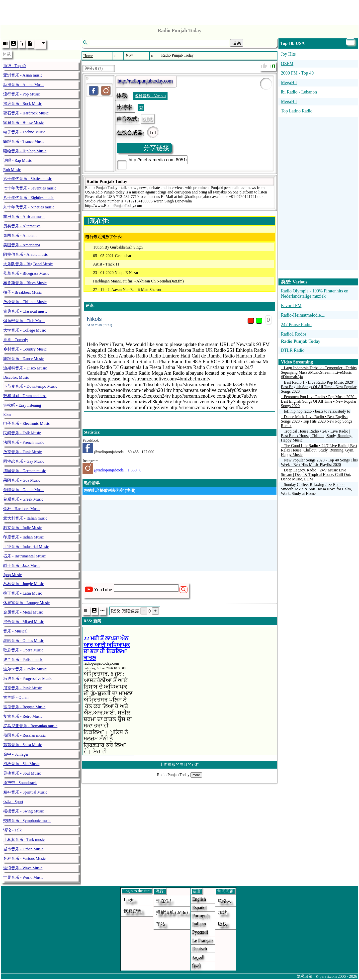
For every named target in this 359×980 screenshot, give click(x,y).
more (196, 775)
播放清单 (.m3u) (172, 912)
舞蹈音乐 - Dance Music (23, 359)
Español (199, 907)
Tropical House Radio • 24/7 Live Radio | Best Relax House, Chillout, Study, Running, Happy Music (317, 436)
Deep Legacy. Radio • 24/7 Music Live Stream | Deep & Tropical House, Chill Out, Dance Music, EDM (316, 475)
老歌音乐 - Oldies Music (24, 641)
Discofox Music (16, 377)
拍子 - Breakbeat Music (22, 292)
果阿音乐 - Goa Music (22, 480)
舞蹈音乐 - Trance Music (24, 141)
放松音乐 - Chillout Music (25, 302)
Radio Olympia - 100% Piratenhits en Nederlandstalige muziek (315, 294)
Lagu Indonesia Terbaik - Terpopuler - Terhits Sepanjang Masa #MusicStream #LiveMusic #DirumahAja (319, 372)
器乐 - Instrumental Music (24, 556)
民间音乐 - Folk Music (22, 433)
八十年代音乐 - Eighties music (29, 198)
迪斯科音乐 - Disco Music (25, 368)
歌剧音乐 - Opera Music (23, 650)
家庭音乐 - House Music (23, 123)
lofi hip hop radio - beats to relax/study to (317, 411)
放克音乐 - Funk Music (22, 452)
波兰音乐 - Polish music (23, 660)
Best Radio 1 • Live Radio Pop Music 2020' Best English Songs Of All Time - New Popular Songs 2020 (319, 387)
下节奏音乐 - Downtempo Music (30, 386)
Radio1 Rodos (294, 334)
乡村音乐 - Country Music (25, 349)
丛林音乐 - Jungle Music (24, 584)
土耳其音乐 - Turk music (24, 840)
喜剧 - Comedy (16, 340)
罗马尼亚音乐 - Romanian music (30, 726)
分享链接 (156, 148)
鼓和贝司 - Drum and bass (25, 396)
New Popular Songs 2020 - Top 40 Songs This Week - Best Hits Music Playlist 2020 (319, 462)
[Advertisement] (179, 11)
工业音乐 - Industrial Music (26, 547)
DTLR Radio (293, 350)
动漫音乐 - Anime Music (24, 85)
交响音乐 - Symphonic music (27, 821)
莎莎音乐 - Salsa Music (23, 745)
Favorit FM (291, 306)
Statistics (91, 432)
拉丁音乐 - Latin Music (23, 593)
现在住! (164, 901)
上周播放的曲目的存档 (179, 764)
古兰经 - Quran (16, 697)
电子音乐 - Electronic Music (27, 423)
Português (201, 916)
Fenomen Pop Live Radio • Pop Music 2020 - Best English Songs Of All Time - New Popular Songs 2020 (319, 401)
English (199, 899)
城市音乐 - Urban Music (23, 849)
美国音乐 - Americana (22, 245)
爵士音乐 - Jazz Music (22, 566)
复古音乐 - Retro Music (23, 716)
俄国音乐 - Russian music (24, 735)
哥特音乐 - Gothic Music (24, 490)
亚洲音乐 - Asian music (23, 75)
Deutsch (200, 949)
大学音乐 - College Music (25, 330)
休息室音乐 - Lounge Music (26, 603)
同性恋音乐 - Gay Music (24, 461)
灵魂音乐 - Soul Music (22, 773)
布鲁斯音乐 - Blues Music (25, 283)
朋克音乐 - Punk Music (22, 688)
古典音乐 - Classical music (25, 311)
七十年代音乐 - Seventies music (30, 188)
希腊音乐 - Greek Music (23, 499)
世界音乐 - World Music (23, 877)
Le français (203, 940)
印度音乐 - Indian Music (23, 537)
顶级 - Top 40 (14, 66)
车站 (161, 924)
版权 (222, 924)
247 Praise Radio (296, 325)
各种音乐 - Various (150, 96)
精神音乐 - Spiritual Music (25, 792)
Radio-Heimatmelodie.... (303, 315)
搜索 (237, 43)
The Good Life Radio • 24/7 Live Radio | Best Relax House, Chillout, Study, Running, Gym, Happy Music (319, 450)
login (129, 900)
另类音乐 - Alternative (22, 226)
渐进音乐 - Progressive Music (28, 678)
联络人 (225, 901)
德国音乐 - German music (25, 471)
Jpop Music (12, 575)
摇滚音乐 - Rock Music (23, 104)
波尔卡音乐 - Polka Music (25, 669)
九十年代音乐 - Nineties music (29, 207)
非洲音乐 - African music (24, 217)
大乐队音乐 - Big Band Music (28, 264)
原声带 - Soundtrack (20, 783)
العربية (198, 957)
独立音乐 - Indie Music (22, 528)
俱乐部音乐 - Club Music (24, 321)
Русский (200, 932)
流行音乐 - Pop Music (21, 94)
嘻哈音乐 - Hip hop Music (25, 151)
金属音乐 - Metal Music (23, 612)
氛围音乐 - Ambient (20, 235)
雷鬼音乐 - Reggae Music (24, 707)
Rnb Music (12, 170)
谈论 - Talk (12, 830)
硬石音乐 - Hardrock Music (26, 113)
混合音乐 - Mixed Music (24, 622)
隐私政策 (305, 976)
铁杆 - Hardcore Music (22, 509)
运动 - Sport (13, 802)
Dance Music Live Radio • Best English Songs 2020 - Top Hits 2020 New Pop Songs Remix (317, 421)
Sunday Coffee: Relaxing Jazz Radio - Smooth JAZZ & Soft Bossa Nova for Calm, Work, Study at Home (316, 489)
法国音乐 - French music (24, 442)
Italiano (199, 924)
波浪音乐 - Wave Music (23, 868)
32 (141, 108)
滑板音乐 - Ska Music (21, 764)
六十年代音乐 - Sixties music (28, 179)
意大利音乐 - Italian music (25, 518)
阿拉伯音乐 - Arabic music (26, 254)
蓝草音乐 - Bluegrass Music (26, 273)
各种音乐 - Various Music (24, 858)
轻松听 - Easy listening (22, 405)
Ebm (7, 414)
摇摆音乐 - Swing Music (23, 811)
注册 (130, 490)
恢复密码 (133, 911)
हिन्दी (197, 966)
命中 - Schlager (16, 754)
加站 (222, 912)
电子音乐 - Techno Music (24, 132)
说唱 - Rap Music (18, 160)
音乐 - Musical (15, 631)
